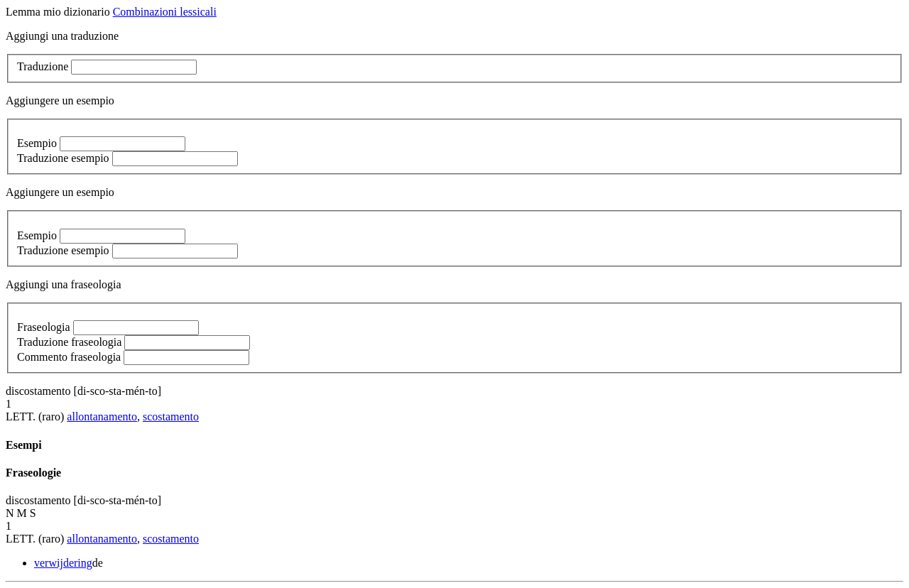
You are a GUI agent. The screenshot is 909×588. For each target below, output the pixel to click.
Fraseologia (44, 327)
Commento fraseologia (69, 357)
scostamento (171, 416)
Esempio (37, 143)
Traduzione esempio (63, 158)
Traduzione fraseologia (69, 342)
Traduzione (43, 66)
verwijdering (63, 563)
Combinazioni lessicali (165, 12)
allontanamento (102, 416)
